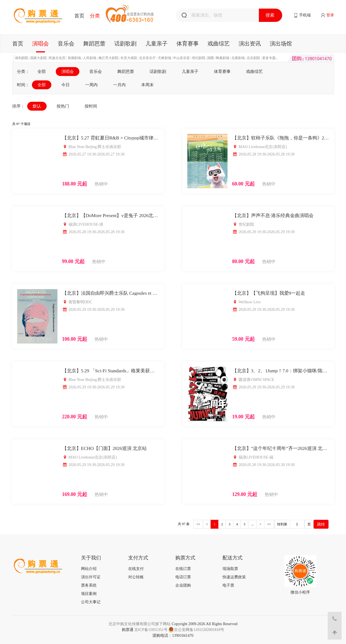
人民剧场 (90, 58)
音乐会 (66, 44)
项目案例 (89, 594)
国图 (211, 58)
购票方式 (185, 558)
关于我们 (91, 558)
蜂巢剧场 (223, 58)
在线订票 (183, 569)
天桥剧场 (165, 58)
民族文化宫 (57, 58)
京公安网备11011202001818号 (196, 630)
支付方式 (138, 558)
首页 (79, 16)
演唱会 (41, 44)
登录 (330, 15)
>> (269, 524)
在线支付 (136, 569)
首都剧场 (74, 58)
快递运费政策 (234, 577)
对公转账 (136, 577)
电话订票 (183, 577)
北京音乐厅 (147, 58)
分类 (95, 16)
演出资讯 (250, 44)
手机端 (305, 15)
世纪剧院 (199, 58)
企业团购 (183, 585)
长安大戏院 (129, 58)
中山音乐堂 (181, 58)
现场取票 (230, 569)
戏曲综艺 (219, 44)
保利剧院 (22, 58)
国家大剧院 (39, 58)
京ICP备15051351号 (151, 630)
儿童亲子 (156, 44)
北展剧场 (238, 58)
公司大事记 (91, 602)
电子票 (228, 585)
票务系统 (89, 585)
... (252, 524)
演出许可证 (91, 577)
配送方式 (233, 558)
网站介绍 (89, 569)
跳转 (321, 524)
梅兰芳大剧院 (108, 58)
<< (198, 524)
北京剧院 (253, 58)
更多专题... (270, 58)
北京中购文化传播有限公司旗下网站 (140, 624)
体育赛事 (188, 44)
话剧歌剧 (125, 44)
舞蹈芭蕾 (94, 44)
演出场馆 (281, 44)
